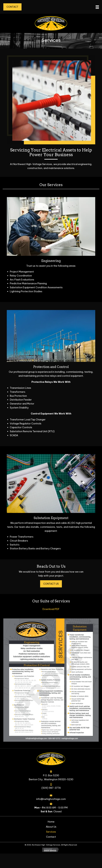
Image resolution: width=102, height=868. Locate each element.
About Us (51, 827)
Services (51, 832)
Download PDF (51, 609)
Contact (51, 837)
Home (51, 822)
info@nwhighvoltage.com (51, 799)
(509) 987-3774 (51, 788)
